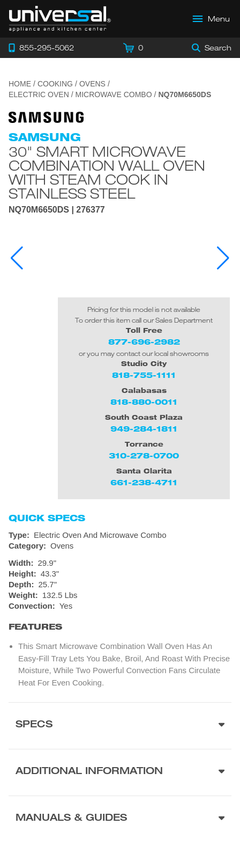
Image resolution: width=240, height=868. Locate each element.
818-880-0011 (144, 402)
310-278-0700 (144, 455)
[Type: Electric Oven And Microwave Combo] (120, 535)
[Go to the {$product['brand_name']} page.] (46, 117)
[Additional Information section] (120, 772)
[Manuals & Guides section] (120, 819)
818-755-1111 (144, 375)
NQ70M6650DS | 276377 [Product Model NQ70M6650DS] (57, 210)
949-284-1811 (144, 429)
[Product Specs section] (120, 725)
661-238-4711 (144, 482)
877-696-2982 (144, 342)
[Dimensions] (120, 579)
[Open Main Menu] (212, 19)
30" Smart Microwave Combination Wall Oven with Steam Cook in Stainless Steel (107, 172)
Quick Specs (47, 518)
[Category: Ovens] (120, 546)
